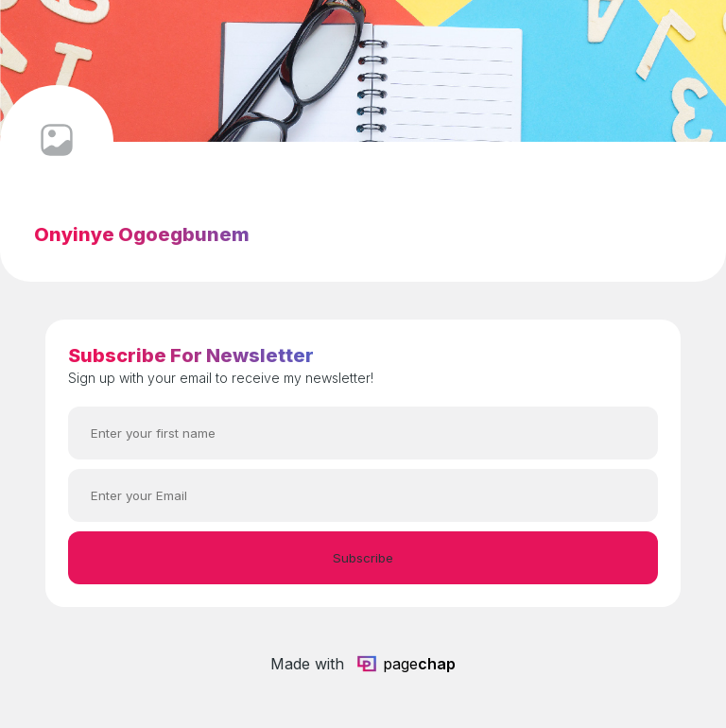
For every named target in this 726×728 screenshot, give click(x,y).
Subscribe (363, 558)
